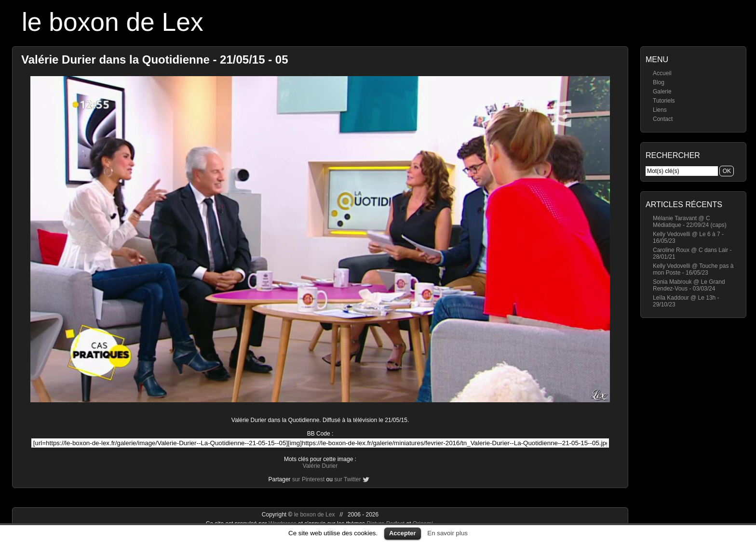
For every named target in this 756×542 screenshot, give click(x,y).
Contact (663, 119)
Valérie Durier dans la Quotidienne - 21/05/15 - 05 (155, 59)
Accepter (403, 533)
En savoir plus (447, 533)
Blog (659, 82)
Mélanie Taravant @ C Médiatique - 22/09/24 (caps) (690, 222)
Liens (660, 110)
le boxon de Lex (113, 22)
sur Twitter (347, 479)
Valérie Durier (320, 466)
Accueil (662, 73)
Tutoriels (664, 101)
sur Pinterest (308, 479)
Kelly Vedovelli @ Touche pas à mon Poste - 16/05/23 (693, 269)
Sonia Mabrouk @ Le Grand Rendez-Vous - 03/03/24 (689, 285)
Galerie (662, 92)
